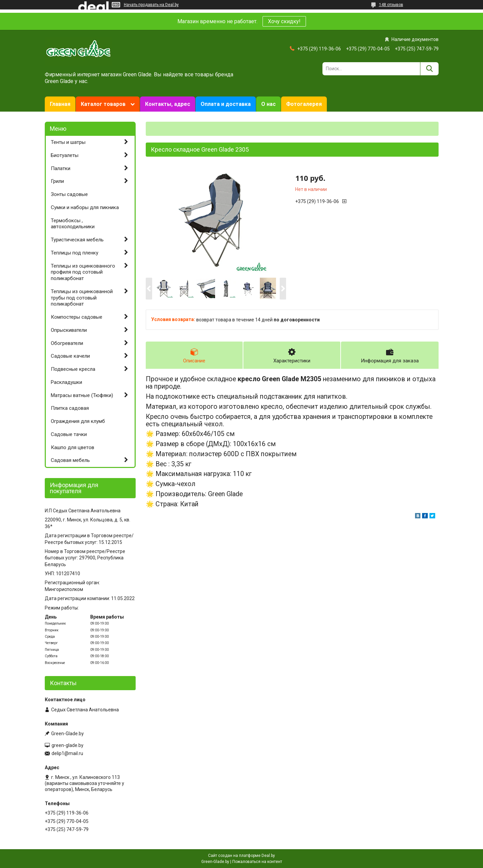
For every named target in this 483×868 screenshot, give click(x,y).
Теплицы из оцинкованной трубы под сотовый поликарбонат (82, 298)
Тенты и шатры (68, 142)
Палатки (61, 168)
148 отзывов (391, 5)
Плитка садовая (70, 408)
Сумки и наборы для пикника (85, 207)
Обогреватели (67, 343)
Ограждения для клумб (78, 421)
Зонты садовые (69, 194)
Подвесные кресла (73, 369)
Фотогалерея (304, 104)
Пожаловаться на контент (257, 862)
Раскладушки (66, 382)
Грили (57, 181)
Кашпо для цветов (73, 447)
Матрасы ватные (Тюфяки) (82, 395)
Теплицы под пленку (75, 253)
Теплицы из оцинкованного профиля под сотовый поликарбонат (83, 272)
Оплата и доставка (226, 104)
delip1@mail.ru (67, 753)
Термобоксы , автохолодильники (73, 224)
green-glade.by (67, 745)
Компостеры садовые (77, 317)
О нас (268, 104)
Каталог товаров (103, 104)
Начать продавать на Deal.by (151, 5)
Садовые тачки (69, 434)
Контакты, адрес (168, 104)
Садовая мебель (70, 460)
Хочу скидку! (284, 21)
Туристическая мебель (77, 240)
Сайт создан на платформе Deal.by (242, 856)
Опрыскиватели (69, 330)
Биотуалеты (65, 155)
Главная (60, 104)
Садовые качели (70, 356)
